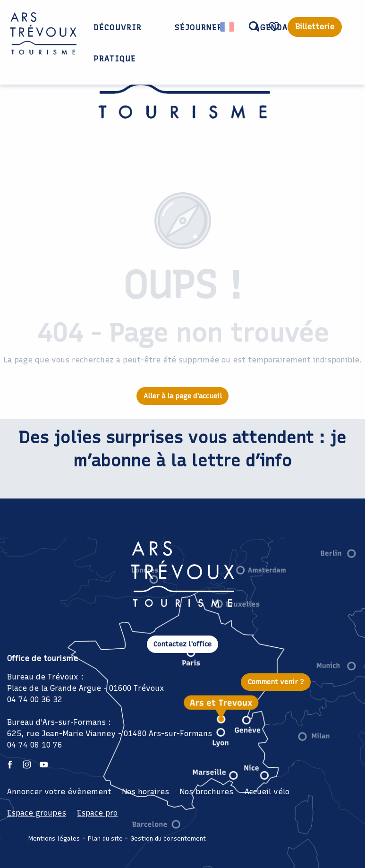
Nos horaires (146, 792)
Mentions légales (54, 838)
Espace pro (97, 813)
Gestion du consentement (168, 838)
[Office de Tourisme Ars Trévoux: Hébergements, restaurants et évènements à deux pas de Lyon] (182, 87)
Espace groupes (37, 813)
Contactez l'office (182, 644)
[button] (254, 27)
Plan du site (105, 838)
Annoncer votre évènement (59, 792)
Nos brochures (207, 792)
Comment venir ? (276, 682)
